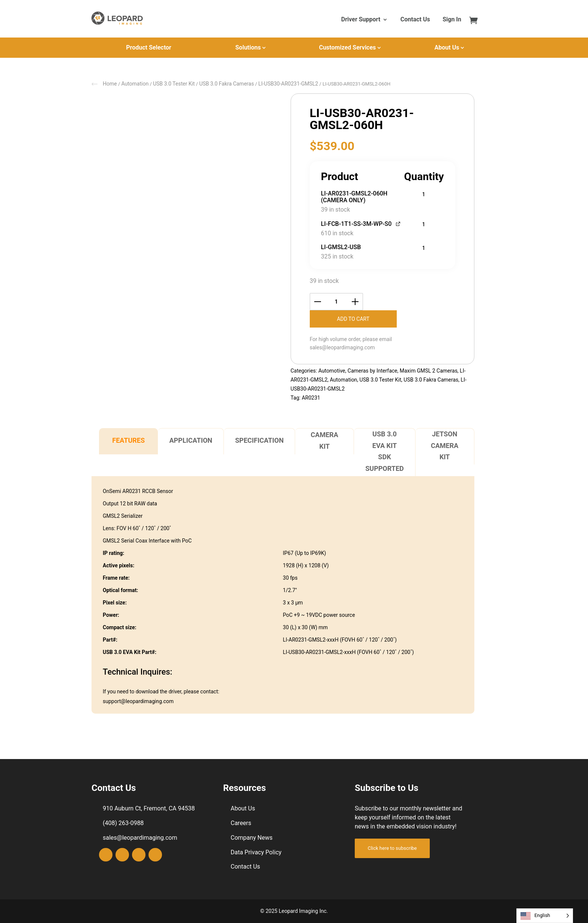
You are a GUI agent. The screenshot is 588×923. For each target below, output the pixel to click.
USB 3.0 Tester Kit (174, 84)
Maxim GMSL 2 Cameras (429, 371)
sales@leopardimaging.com (342, 347)
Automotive (332, 371)
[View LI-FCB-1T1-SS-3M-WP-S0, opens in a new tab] (398, 223)
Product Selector (148, 47)
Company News (252, 838)
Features (128, 440)
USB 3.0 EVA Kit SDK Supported (385, 451)
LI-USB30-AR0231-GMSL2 (288, 84)
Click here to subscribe (392, 848)
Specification (259, 440)
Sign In (452, 20)
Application (191, 440)
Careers (241, 823)
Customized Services (348, 47)
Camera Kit (325, 440)
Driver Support (361, 20)
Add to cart (353, 319)
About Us (447, 47)
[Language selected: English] (545, 916)
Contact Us (415, 20)
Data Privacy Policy (256, 852)
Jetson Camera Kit (445, 445)
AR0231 (311, 398)
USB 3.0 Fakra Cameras (226, 84)
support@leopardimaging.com (138, 701)
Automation (135, 84)
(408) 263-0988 (123, 823)
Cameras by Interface (373, 371)
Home (110, 84)
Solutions (248, 47)
